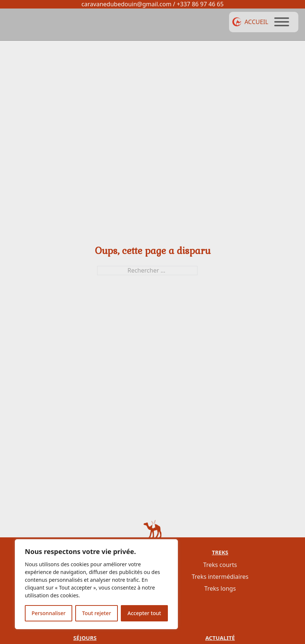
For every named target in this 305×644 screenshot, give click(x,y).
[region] (96, 584)
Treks (220, 552)
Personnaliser (49, 613)
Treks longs (220, 588)
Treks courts (220, 565)
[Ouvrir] (282, 22)
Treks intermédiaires (220, 577)
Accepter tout (144, 613)
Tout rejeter (97, 613)
